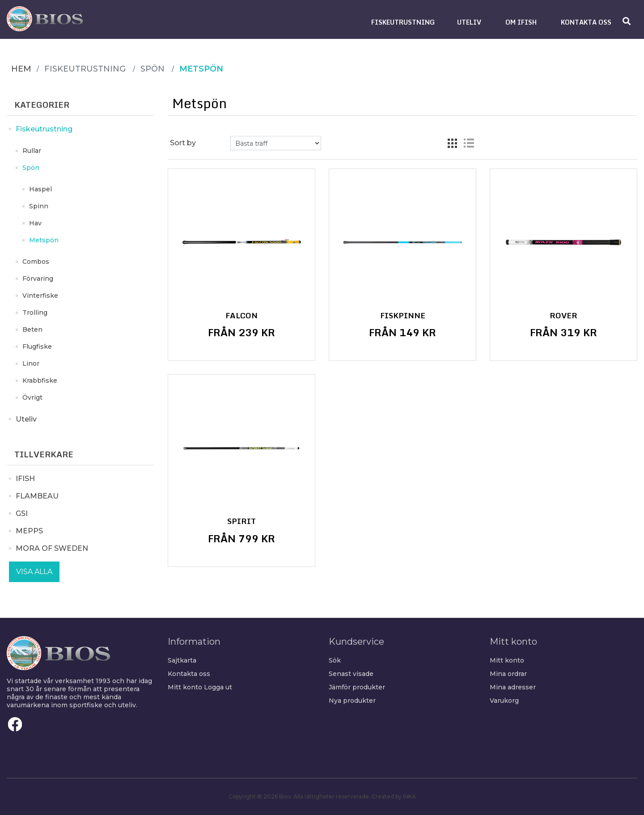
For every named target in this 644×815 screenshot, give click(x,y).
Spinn (39, 206)
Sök (335, 660)
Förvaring (38, 279)
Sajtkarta (182, 660)
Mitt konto (185, 687)
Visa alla (34, 572)
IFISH (25, 479)
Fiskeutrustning (44, 129)
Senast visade (351, 674)
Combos (36, 262)
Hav (35, 223)
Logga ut (218, 687)
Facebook (15, 724)
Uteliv (26, 419)
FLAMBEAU (37, 496)
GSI (22, 513)
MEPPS (29, 531)
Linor (31, 363)
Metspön (44, 240)
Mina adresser (513, 687)
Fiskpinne (403, 316)
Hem (21, 69)
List (469, 143)
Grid (453, 143)
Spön (31, 168)
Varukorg (504, 701)
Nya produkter (352, 701)
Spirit (241, 521)
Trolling (35, 312)
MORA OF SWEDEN (52, 548)
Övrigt (32, 397)
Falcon (241, 316)
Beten (32, 329)
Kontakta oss (189, 674)
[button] (403, 22)
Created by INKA (394, 796)
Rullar (32, 151)
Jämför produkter (357, 687)
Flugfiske (37, 346)
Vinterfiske (40, 296)
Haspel (40, 189)
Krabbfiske (40, 380)
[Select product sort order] (276, 143)
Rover (563, 316)
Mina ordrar (508, 674)
